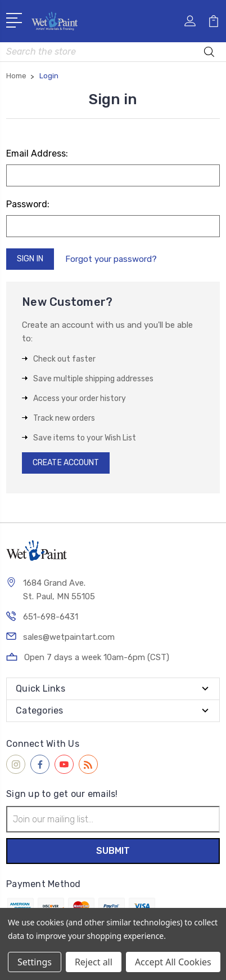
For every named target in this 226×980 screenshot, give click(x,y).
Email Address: (37, 153)
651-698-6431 (51, 617)
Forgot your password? (111, 259)
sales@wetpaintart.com (69, 637)
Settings (35, 962)
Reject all (94, 962)
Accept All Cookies (173, 962)
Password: (28, 204)
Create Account (66, 463)
